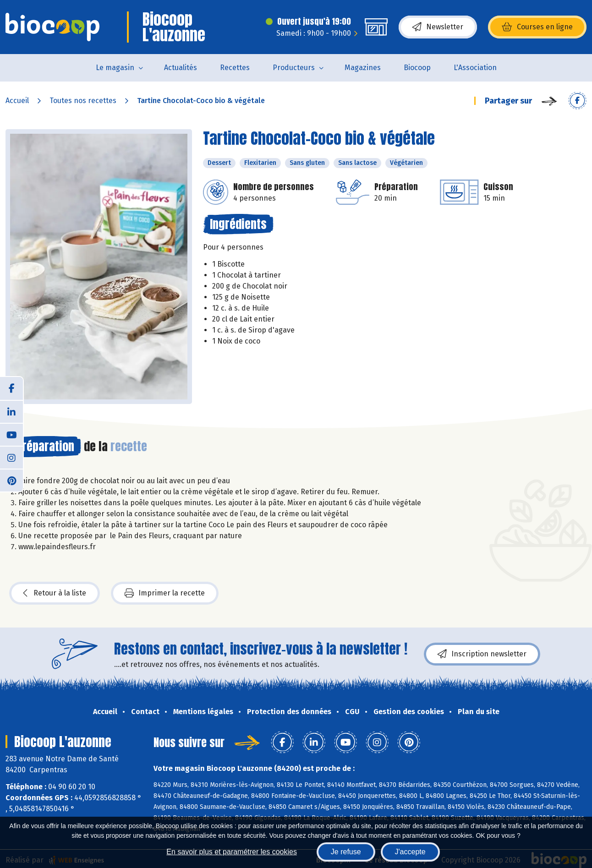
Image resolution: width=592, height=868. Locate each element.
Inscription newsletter (482, 654)
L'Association (475, 68)
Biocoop (417, 68)
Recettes (235, 68)
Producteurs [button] (294, 68)
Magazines (363, 68)
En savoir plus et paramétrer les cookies (232, 852)
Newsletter (438, 27)
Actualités (181, 68)
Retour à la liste (55, 593)
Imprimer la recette (165, 593)
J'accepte (410, 852)
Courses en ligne (537, 27)
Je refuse (346, 852)
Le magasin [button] (115, 68)
